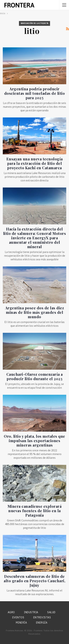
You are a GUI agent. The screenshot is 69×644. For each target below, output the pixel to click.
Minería (21, 623)
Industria (31, 612)
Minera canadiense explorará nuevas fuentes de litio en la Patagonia (35, 511)
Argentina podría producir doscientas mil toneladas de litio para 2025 (35, 93)
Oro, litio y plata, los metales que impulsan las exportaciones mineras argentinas (34, 441)
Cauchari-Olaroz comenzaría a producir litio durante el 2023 (35, 376)
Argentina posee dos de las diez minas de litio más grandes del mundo (35, 312)
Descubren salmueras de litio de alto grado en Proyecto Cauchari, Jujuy (34, 581)
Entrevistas (42, 617)
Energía (42, 623)
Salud (51, 612)
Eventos (18, 617)
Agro (11, 612)
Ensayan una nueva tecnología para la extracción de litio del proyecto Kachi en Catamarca (35, 163)
